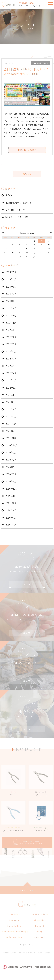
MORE (27, 174)
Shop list (40, 925)
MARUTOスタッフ (15, 210)
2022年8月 (11, 344)
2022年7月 (11, 352)
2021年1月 (11, 438)
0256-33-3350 (26, 3)
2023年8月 (11, 308)
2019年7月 (11, 518)
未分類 (9, 195)
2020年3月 (11, 474)
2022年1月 (11, 388)
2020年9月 (11, 453)
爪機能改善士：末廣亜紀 (18, 203)
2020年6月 (11, 467)
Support (14, 925)
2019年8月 (11, 510)
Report (40, 931)
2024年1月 (11, 301)
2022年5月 (11, 366)
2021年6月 (11, 416)
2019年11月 (11, 496)
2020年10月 (12, 445)
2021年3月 (11, 424)
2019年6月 (11, 525)
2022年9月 (11, 337)
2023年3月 (11, 315)
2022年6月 (11, 359)
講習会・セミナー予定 (17, 217)
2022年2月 (11, 380)
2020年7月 (11, 460)
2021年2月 (11, 431)
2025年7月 (11, 272)
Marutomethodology (15, 936)
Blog (40, 936)
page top (27, 895)
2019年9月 (11, 503)
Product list (40, 919)
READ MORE (27, 150)
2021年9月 (11, 402)
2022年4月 (11, 373)
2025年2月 (11, 279)
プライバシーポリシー (27, 950)
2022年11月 (12, 330)
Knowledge (14, 931)
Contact (40, 942)
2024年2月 (11, 294)
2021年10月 (12, 395)
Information (14, 942)
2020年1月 (11, 482)
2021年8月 (11, 409)
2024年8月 (11, 287)
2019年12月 (12, 489)
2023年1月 (11, 323)
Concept (14, 919)
